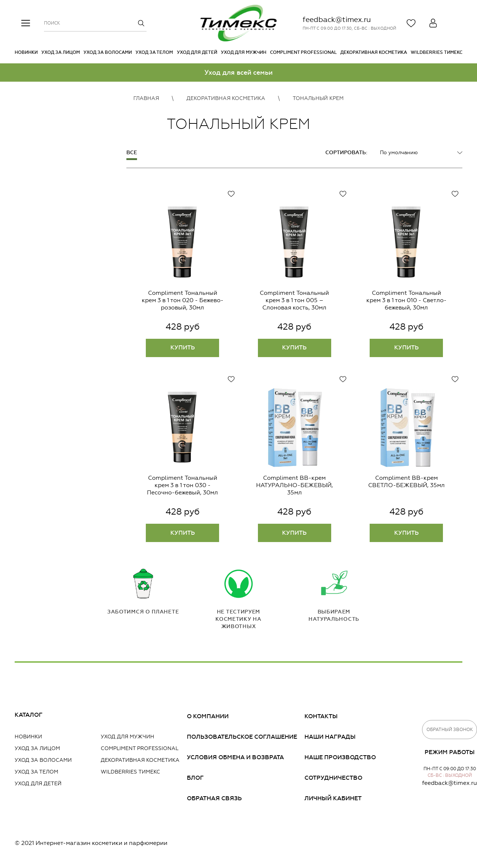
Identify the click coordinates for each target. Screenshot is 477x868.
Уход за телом (154, 52)
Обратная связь (214, 798)
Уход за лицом (61, 52)
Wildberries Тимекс (437, 52)
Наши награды (330, 737)
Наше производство (340, 757)
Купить (183, 347)
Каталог (29, 715)
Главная (146, 98)
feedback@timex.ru (337, 19)
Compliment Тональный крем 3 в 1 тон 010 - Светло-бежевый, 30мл (406, 300)
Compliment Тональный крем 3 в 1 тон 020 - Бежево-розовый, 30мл (183, 300)
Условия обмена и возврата (235, 757)
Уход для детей (197, 52)
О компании (208, 716)
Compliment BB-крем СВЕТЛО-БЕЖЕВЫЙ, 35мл (406, 481)
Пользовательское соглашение (242, 737)
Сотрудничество (333, 778)
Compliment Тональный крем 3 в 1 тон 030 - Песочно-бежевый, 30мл (182, 485)
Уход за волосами (108, 52)
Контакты (321, 716)
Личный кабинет (333, 798)
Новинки (26, 52)
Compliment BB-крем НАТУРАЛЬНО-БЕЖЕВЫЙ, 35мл (295, 485)
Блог (195, 778)
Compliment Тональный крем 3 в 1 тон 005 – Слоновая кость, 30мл (294, 300)
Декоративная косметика (374, 52)
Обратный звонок (450, 730)
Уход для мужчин (244, 52)
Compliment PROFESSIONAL (303, 52)
